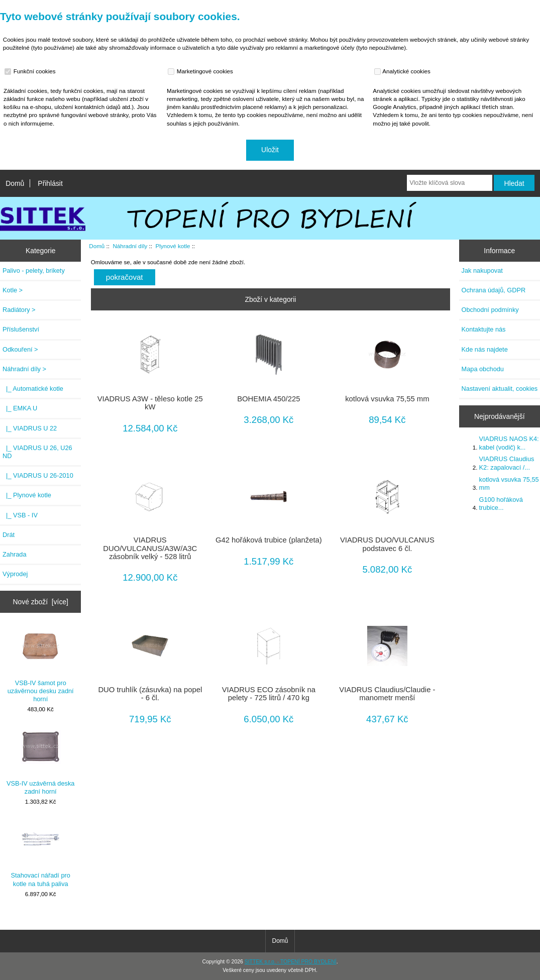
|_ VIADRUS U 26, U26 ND (37, 452)
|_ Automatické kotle (33, 389)
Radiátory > (19, 310)
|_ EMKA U (20, 408)
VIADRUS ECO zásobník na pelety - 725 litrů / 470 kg (269, 694)
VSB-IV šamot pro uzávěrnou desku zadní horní (41, 665)
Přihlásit (50, 183)
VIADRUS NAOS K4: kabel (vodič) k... (509, 443)
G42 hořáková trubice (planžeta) (269, 540)
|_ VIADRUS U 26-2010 (38, 475)
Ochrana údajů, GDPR (494, 290)
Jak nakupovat (482, 270)
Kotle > (13, 290)
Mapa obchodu (483, 369)
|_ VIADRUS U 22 (30, 428)
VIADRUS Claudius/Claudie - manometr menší (387, 694)
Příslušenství (21, 329)
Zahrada (15, 554)
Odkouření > (20, 349)
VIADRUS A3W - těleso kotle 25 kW (150, 403)
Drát (9, 535)
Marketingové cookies (201, 71)
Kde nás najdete (485, 349)
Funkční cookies (31, 71)
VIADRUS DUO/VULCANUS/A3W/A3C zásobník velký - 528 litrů (150, 548)
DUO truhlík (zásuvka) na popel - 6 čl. (150, 694)
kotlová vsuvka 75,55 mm (387, 399)
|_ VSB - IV (20, 515)
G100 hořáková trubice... (501, 504)
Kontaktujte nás (484, 329)
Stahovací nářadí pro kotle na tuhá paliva (41, 853)
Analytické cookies (404, 71)
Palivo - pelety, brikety (34, 270)
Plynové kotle (173, 246)
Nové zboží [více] (40, 602)
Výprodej (15, 574)
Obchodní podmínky (490, 310)
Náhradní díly (130, 246)
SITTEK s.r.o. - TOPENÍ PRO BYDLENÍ (291, 962)
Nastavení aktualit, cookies (500, 389)
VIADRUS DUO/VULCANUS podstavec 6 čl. (387, 544)
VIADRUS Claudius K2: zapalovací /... (507, 463)
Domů (15, 183)
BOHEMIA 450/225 (268, 399)
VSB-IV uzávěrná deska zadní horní (40, 761)
